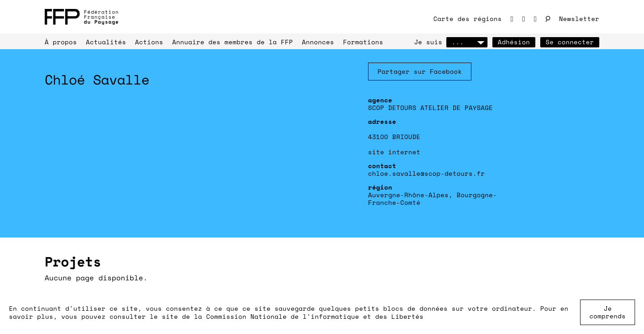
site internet (394, 152)
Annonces (318, 42)
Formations (363, 42)
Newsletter (579, 19)
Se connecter (570, 42)
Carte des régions (468, 19)
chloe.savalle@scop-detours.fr (426, 173)
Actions (149, 42)
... (467, 42)
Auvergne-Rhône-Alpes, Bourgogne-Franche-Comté (432, 199)
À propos (61, 42)
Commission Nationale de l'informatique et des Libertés (315, 316)
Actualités (106, 42)
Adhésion (514, 42)
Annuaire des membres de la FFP (233, 42)
